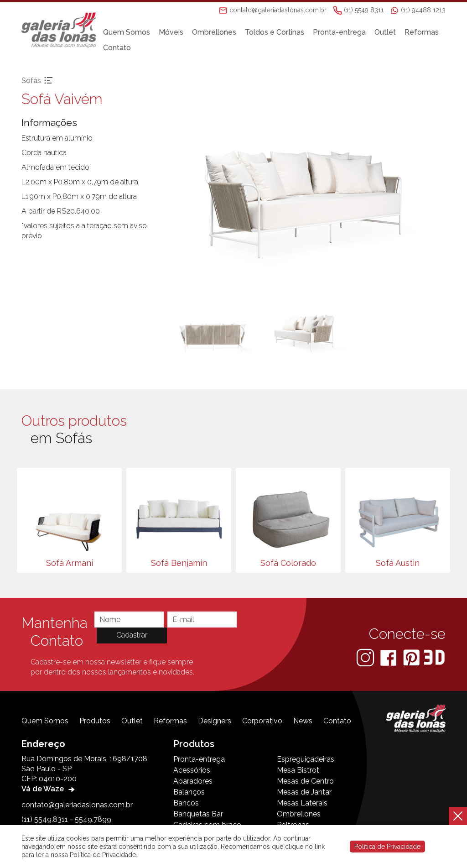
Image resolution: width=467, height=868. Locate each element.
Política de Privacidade (387, 847)
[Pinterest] (412, 657)
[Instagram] (366, 657)
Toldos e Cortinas (277, 32)
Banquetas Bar (198, 814)
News (303, 721)
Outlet (387, 32)
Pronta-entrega (342, 32)
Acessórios (192, 770)
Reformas (424, 32)
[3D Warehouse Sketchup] (434, 657)
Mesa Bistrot (298, 770)
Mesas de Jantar (304, 792)
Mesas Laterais (302, 803)
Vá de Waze (49, 789)
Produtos (95, 721)
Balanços (189, 792)
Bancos (186, 803)
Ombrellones (216, 32)
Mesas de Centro (305, 781)
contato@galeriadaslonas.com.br (77, 805)
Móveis (173, 32)
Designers (215, 721)
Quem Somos (129, 32)
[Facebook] (389, 657)
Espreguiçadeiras (306, 759)
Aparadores (193, 781)
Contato (119, 48)
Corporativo (262, 721)
